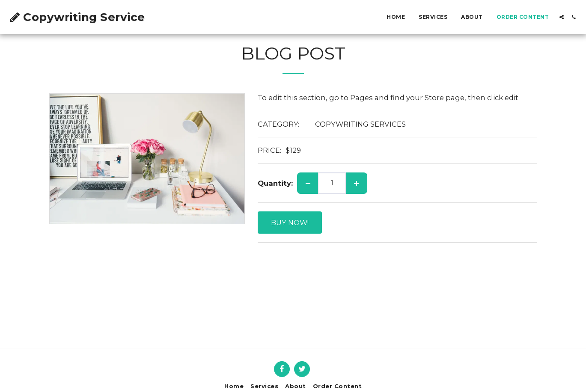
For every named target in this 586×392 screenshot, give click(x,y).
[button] (562, 17)
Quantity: (275, 183)
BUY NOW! (290, 223)
